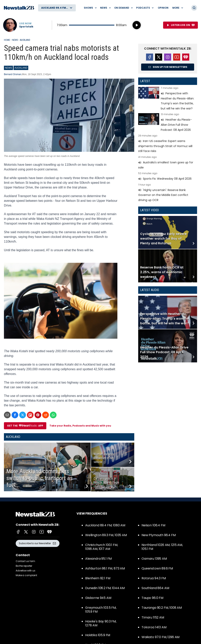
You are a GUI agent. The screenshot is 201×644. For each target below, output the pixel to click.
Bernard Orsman (13, 74)
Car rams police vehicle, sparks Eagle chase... (106, 483)
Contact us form (25, 561)
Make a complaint (26, 575)
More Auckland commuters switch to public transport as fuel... (40, 478)
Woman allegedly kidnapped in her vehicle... (104, 458)
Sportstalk (26, 27)
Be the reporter (24, 566)
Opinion (163, 8)
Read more (168, 99)
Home (7, 40)
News (15, 40)
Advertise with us (26, 571)
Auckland (25, 40)
